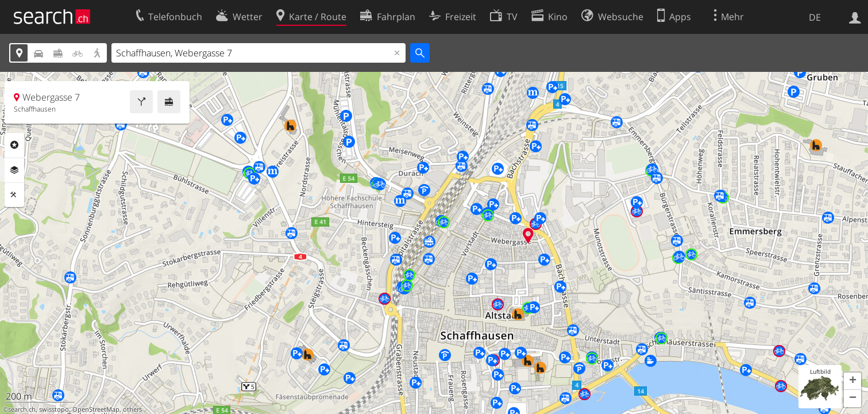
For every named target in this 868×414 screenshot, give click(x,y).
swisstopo (54, 409)
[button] (852, 381)
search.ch (22, 409)
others (132, 409)
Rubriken (14, 145)
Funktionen (14, 195)
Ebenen (14, 170)
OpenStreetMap (96, 409)
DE (815, 17)
